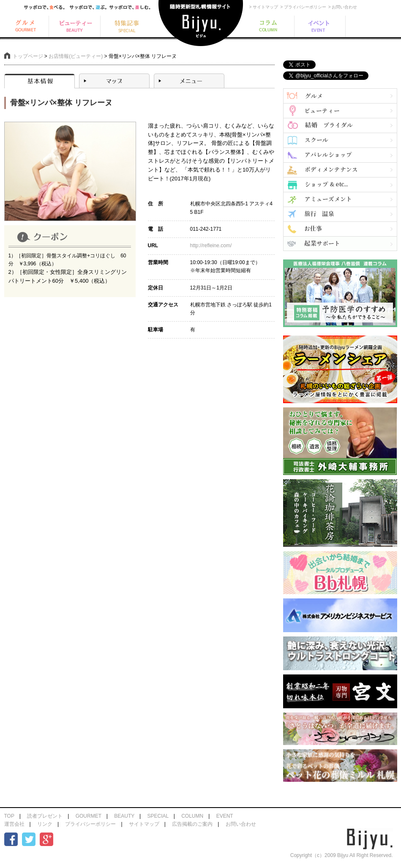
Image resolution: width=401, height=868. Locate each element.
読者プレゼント (45, 816)
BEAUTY (124, 816)
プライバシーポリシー (90, 824)
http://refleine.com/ (211, 246)
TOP (9, 816)
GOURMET (89, 816)
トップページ (28, 56)
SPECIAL (158, 816)
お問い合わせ (241, 824)
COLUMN (192, 816)
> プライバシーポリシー (303, 7)
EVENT (225, 816)
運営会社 (14, 824)
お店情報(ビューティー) (76, 56)
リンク (45, 824)
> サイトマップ (264, 7)
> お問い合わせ (343, 7)
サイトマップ (144, 824)
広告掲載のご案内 (192, 824)
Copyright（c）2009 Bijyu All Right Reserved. (342, 855)
